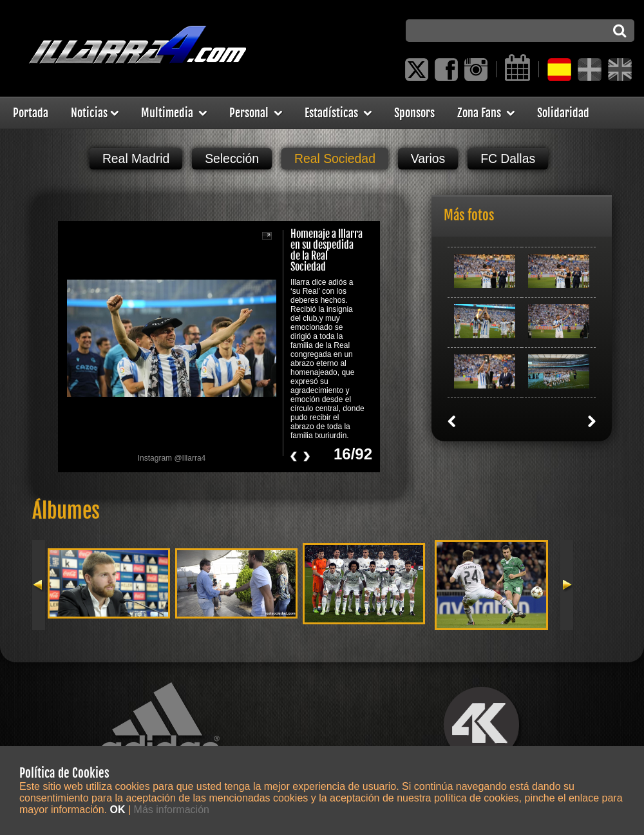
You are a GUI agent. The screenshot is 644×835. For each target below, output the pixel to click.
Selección (232, 158)
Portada (31, 113)
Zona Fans (486, 113)
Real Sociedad (335, 158)
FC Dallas (508, 158)
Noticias (95, 113)
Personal (256, 113)
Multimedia (174, 113)
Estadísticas (338, 113)
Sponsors (414, 113)
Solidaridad (563, 113)
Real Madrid (136, 158)
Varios (428, 158)
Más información (172, 810)
